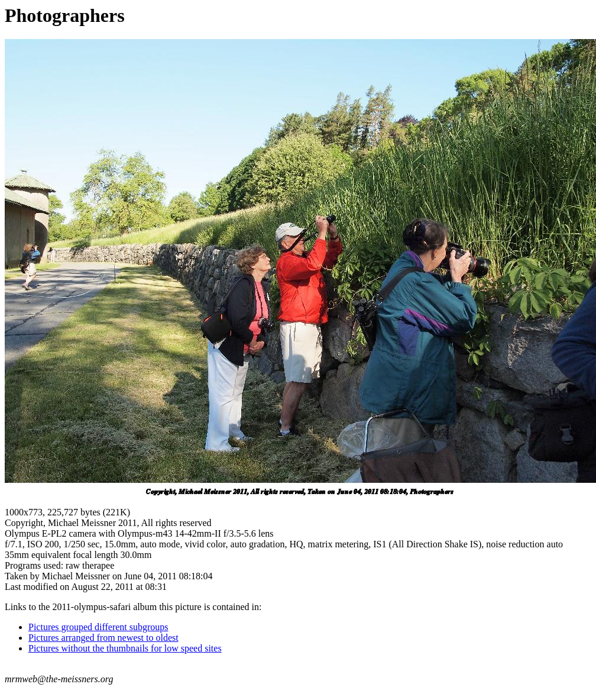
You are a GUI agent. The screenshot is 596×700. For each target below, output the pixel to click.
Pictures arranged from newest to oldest (103, 638)
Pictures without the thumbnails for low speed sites (125, 648)
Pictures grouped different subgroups (98, 627)
